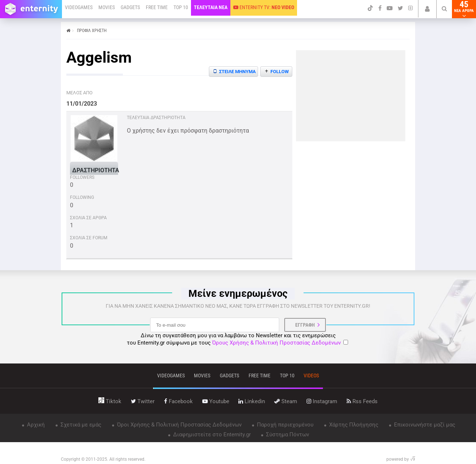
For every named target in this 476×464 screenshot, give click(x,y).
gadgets (229, 375)
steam (286, 401)
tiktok (110, 401)
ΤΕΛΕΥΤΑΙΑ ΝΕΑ (211, 7)
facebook (178, 401)
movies (202, 375)
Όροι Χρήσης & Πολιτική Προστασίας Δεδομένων (179, 425)
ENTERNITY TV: (264, 7)
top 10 (287, 375)
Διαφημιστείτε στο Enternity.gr (211, 434)
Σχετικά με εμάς (80, 425)
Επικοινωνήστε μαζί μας (424, 425)
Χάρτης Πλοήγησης (353, 425)
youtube (216, 401)
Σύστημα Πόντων (287, 434)
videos (311, 375)
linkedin (252, 401)
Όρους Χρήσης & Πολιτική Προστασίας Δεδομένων (276, 343)
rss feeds (362, 401)
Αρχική (35, 425)
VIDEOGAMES (79, 7)
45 (464, 9)
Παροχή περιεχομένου (284, 425)
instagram (322, 401)
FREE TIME (157, 7)
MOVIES (107, 7)
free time (260, 375)
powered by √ (401, 459)
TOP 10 (181, 7)
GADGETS (130, 7)
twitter (143, 401)
